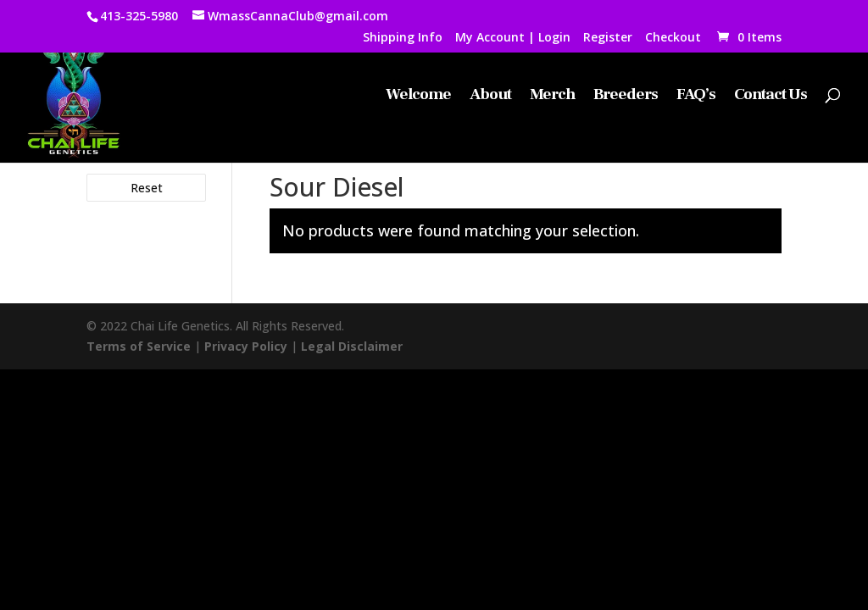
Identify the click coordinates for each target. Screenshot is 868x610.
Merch (552, 96)
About (490, 96)
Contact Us (771, 96)
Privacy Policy (246, 346)
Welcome (418, 96)
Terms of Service (139, 346)
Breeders (626, 96)
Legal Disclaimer (352, 346)
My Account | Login (513, 38)
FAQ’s (696, 96)
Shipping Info (403, 38)
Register (608, 38)
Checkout (673, 38)
